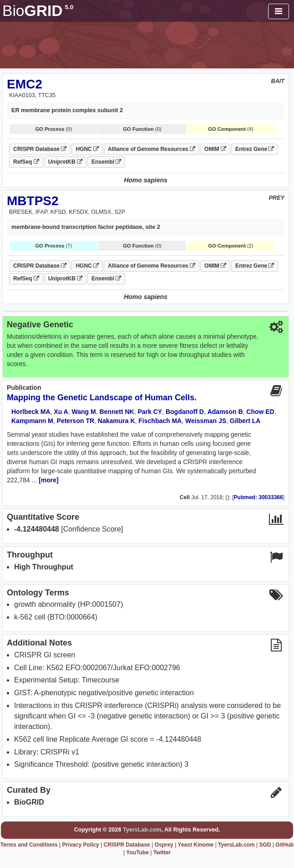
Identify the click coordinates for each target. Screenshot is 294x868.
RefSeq (26, 162)
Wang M (84, 412)
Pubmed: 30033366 (259, 497)
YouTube (137, 852)
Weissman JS (206, 421)
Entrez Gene (255, 149)
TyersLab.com (142, 830)
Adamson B (225, 412)
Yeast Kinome (196, 845)
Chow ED (260, 412)
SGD (265, 845)
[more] (49, 480)
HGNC (87, 149)
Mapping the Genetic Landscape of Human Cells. (102, 398)
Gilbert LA (245, 421)
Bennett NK (117, 412)
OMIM (215, 149)
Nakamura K (117, 421)
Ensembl (106, 162)
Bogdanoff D (185, 412)
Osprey (164, 845)
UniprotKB (65, 162)
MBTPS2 (33, 201)
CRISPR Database (40, 149)
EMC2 (25, 84)
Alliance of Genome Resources (152, 149)
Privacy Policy (80, 845)
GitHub (284, 845)
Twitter (162, 852)
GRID (38, 11)
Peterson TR (76, 421)
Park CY (150, 412)
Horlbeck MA (31, 412)
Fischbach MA (160, 421)
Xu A (61, 412)
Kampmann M (32, 421)
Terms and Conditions (29, 845)
